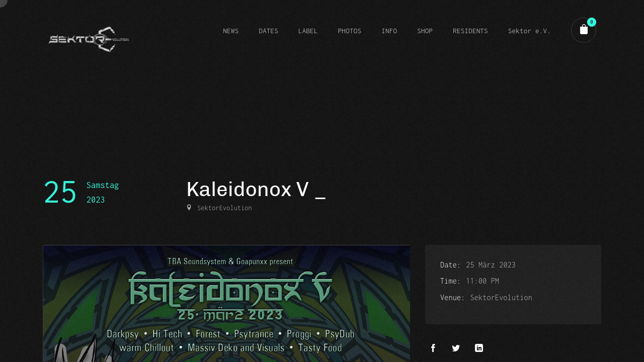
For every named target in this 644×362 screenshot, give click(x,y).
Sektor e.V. (530, 31)
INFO (389, 31)
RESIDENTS (470, 31)
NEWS (231, 31)
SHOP (425, 31)
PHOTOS (350, 31)
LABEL (308, 31)
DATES (268, 31)
